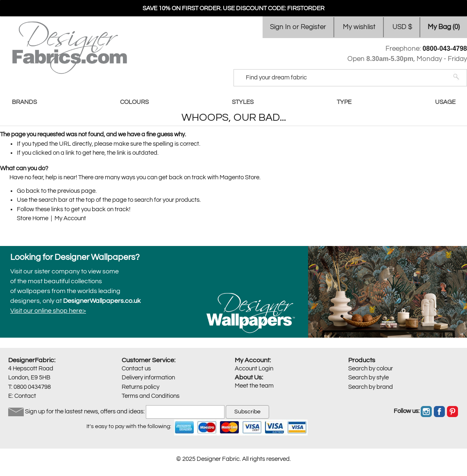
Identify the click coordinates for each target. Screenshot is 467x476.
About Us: (249, 377)
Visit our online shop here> (48, 311)
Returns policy (141, 387)
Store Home (33, 218)
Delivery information (148, 378)
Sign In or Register (298, 27)
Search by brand (371, 387)
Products (362, 360)
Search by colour (371, 369)
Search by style (368, 378)
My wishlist (359, 27)
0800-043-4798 (445, 49)
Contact (25, 396)
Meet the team (254, 386)
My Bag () (444, 27)
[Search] (345, 78)
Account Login (254, 369)
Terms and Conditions (151, 396)
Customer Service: (148, 360)
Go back (28, 191)
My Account (70, 218)
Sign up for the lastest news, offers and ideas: (85, 412)
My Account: (253, 360)
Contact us (136, 369)
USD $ (402, 27)
